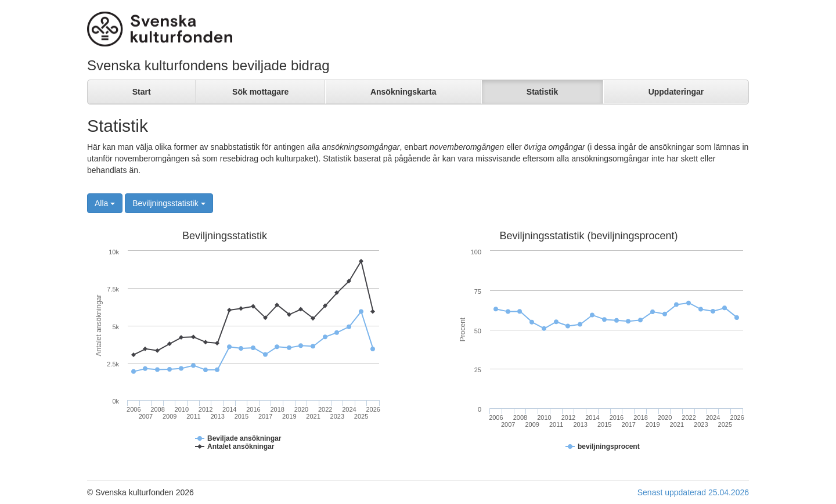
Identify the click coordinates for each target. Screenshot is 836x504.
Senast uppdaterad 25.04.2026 (693, 492)
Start (142, 92)
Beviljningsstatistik (169, 203)
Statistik (542, 92)
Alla (105, 203)
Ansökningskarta (403, 92)
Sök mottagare (260, 92)
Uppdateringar (676, 92)
